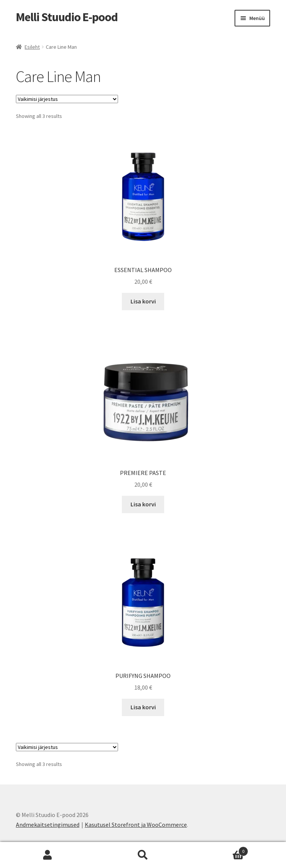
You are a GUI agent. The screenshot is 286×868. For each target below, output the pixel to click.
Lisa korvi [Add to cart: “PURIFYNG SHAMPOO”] (143, 707)
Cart (219, 850)
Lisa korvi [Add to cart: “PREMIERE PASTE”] (143, 504)
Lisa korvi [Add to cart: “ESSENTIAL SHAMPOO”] (143, 301)
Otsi (143, 855)
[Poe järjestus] (67, 99)
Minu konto (48, 855)
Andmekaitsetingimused (48, 825)
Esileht (32, 47)
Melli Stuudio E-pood (67, 17)
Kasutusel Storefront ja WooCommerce (136, 825)
